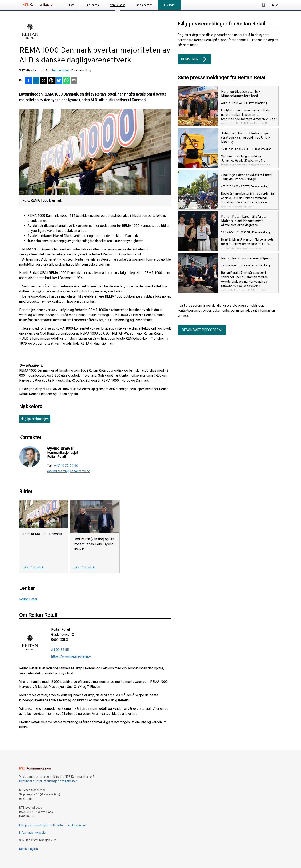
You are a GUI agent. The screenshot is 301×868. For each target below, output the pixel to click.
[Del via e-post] (74, 81)
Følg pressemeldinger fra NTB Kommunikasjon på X (53, 825)
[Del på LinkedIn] (36, 81)
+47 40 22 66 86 (66, 466)
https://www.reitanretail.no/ (71, 656)
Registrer (194, 59)
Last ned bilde (34, 567)
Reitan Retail (61, 70)
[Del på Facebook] (28, 81)
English (33, 849)
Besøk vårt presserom (202, 330)
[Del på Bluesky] (59, 81)
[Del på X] (44, 81)
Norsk (23, 849)
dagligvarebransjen (35, 419)
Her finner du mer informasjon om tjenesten (48, 781)
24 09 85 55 (60, 650)
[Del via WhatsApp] (66, 81)
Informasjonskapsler (33, 833)
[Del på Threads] (51, 81)
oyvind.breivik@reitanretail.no (69, 471)
